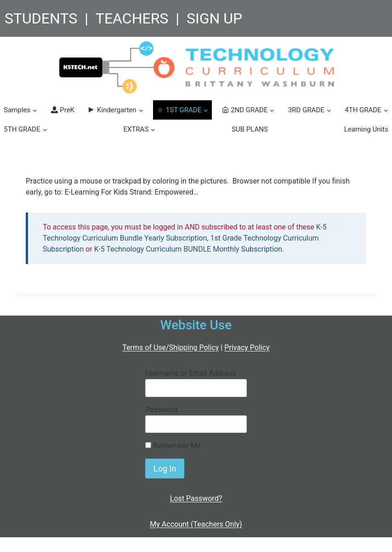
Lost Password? (196, 498)
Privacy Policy (247, 348)
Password (162, 410)
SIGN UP (214, 18)
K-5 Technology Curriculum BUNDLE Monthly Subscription (188, 249)
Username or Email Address (190, 373)
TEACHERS (132, 18)
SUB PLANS (250, 129)
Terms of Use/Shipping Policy (170, 348)
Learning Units (366, 129)
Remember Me (173, 446)
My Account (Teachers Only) (196, 524)
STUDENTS (41, 18)
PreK (63, 110)
